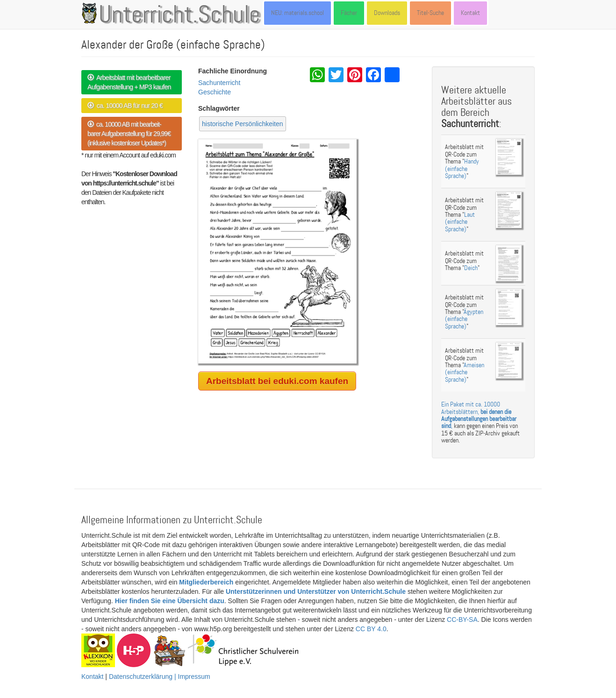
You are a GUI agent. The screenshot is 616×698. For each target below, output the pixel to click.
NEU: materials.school (297, 13)
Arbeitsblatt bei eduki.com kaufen (277, 381)
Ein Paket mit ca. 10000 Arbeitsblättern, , (479, 415)
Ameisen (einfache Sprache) (465, 372)
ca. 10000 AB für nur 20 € (125, 106)
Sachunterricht (219, 83)
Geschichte (215, 92)
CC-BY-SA (462, 620)
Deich (471, 268)
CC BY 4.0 (371, 629)
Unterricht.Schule (179, 15)
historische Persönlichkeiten (243, 124)
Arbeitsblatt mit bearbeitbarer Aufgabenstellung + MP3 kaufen (129, 82)
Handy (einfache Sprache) (462, 169)
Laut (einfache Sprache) (460, 222)
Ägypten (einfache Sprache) (464, 319)
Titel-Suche (430, 13)
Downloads (387, 13)
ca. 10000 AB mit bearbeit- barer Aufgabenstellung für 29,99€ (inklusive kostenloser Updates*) (129, 134)
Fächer (349, 13)
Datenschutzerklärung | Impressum (160, 677)
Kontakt (470, 13)
